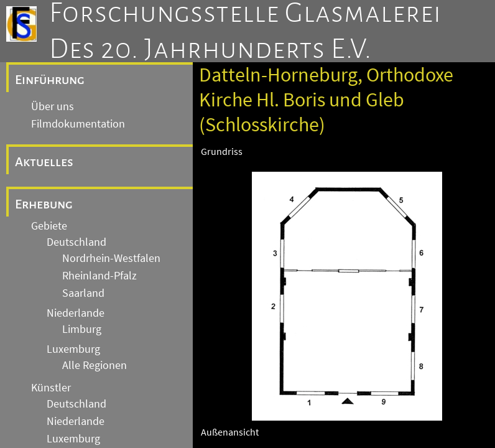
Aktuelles (44, 162)
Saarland (83, 293)
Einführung (50, 80)
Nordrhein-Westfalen (111, 258)
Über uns (53, 106)
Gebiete (49, 226)
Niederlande (76, 313)
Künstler (51, 388)
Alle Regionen (95, 365)
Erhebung (44, 204)
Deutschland (76, 242)
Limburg (82, 329)
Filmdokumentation (78, 124)
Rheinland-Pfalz (99, 276)
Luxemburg (73, 349)
